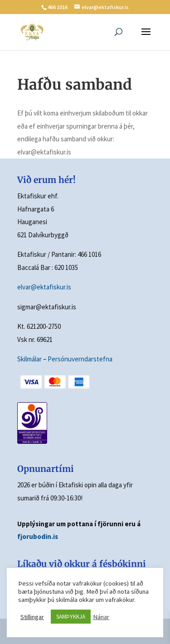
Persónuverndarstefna (80, 359)
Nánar (101, 617)
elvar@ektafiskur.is (44, 287)
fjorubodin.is (38, 536)
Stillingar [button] (32, 617)
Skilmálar (29, 359)
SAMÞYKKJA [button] (71, 617)
